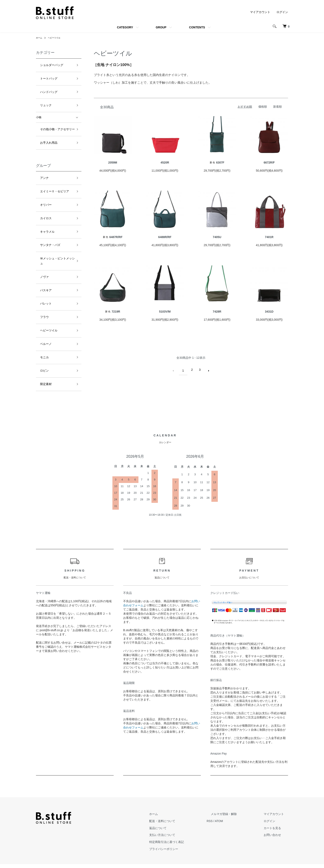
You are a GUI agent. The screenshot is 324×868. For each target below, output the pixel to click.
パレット (41, 261)
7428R (217, 312)
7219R (113, 312)
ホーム (40, 38)
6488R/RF (165, 237)
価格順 (263, 107)
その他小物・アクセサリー (52, 118)
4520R (165, 163)
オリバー (41, 184)
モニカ (40, 305)
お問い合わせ (276, 822)
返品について (179, 815)
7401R (269, 237)
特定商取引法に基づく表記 (187, 829)
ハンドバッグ (44, 86)
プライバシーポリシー (184, 836)
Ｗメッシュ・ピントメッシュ (53, 228)
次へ (207, 370)
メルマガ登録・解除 (236, 801)
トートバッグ (44, 75)
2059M (113, 163)
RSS (226, 808)
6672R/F (269, 163)
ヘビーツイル (57, 38)
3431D (269, 312)
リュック (41, 97)
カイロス (41, 195)
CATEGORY (125, 27)
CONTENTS (197, 27)
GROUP (161, 27)
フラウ (40, 272)
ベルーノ (41, 294)
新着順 (278, 107)
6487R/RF (113, 237)
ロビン (40, 316)
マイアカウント (260, 12)
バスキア (41, 250)
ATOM (235, 808)
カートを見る (276, 815)
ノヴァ (40, 239)
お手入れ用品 (44, 129)
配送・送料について (183, 808)
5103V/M (165, 312)
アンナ (40, 162)
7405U (217, 237)
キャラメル (43, 206)
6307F (217, 163)
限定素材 (41, 327)
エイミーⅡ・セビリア (49, 173)
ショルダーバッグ (47, 64)
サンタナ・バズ (45, 217)
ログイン (282, 12)
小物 (39, 108)
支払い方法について (183, 822)
